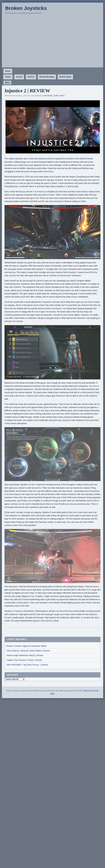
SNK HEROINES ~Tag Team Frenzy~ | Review (27, 665)
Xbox (62, 96)
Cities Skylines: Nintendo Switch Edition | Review (28, 651)
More (7, 83)
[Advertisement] (52, 42)
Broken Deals (65, 77)
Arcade (19, 77)
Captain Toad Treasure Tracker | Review (24, 660)
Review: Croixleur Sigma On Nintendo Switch (27, 646)
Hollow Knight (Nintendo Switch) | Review (25, 655)
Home (8, 71)
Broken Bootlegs (47, 77)
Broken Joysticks (26, 8)
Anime (8, 77)
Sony (56, 96)
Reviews (48, 96)
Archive (31, 77)
